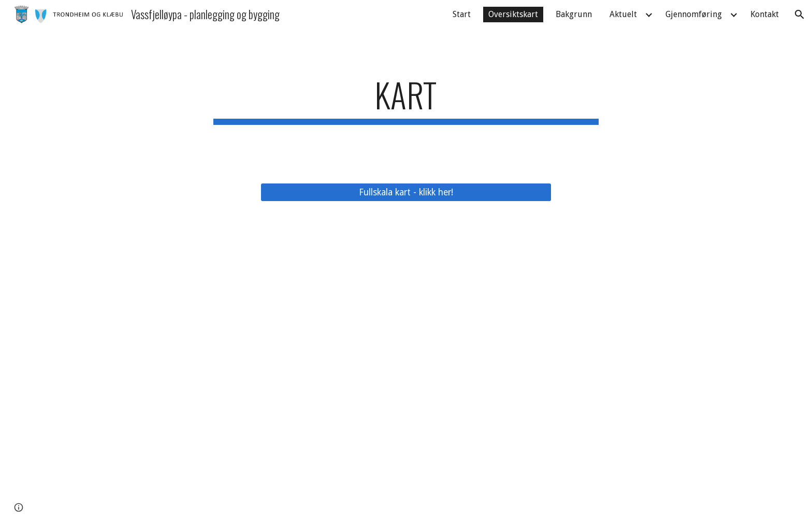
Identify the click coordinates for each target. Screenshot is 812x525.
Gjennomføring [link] (694, 14)
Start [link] (462, 14)
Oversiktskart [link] (513, 14)
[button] (800, 15)
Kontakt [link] (765, 14)
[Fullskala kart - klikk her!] (406, 192)
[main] (406, 100)
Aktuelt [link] (623, 14)
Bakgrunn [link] (574, 14)
